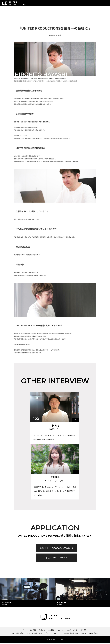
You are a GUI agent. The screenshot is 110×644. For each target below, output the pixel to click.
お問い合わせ (94, 634)
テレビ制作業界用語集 (34, 634)
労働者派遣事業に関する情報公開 (75, 634)
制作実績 (33, 631)
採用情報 (83, 631)
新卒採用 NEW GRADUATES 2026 (56, 548)
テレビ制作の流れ (18, 634)
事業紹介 (42, 631)
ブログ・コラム (72, 631)
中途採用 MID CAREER (56, 558)
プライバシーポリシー (53, 634)
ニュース (60, 631)
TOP (25, 631)
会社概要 (51, 631)
